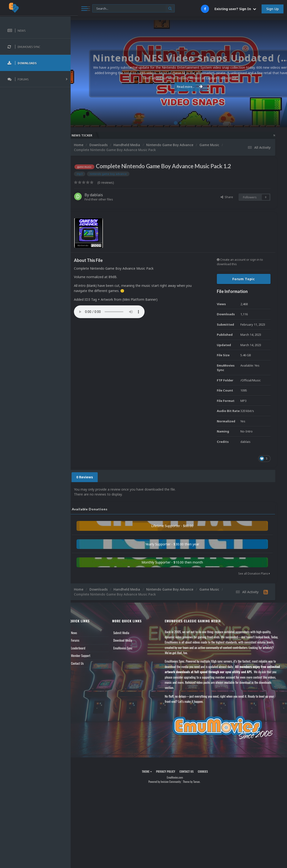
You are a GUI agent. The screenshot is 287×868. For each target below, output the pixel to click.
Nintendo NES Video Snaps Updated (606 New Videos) (252, 135)
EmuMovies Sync (129, 648)
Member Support (89, 656)
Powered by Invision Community (169, 782)
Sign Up (273, 9)
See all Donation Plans (254, 574)
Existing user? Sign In (235, 9)
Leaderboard (86, 648)
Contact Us (85, 663)
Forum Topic (244, 279)
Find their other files (107, 199)
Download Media (129, 640)
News (82, 633)
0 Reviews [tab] (92, 477)
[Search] (126, 9)
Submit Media (127, 633)
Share (227, 197)
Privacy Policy (169, 771)
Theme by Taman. (195, 782)
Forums (83, 640)
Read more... (178, 87)
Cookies (207, 771)
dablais (104, 195)
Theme (151, 771)
